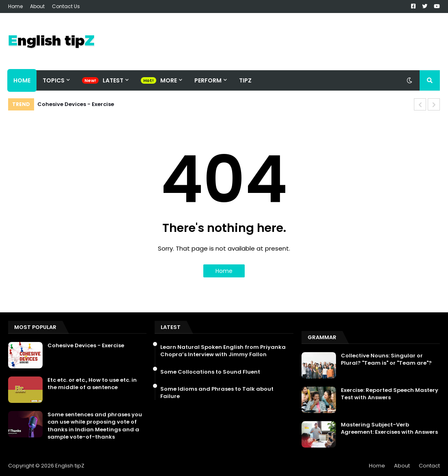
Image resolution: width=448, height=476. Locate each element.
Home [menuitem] (22, 80)
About (37, 6)
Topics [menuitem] (54, 80)
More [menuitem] (169, 80)
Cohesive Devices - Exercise (76, 104)
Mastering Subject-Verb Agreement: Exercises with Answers (389, 428)
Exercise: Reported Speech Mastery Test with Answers (390, 394)
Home (15, 6)
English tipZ (70, 466)
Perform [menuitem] (208, 80)
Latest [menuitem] (113, 80)
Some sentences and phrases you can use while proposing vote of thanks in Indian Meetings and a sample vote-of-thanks (95, 426)
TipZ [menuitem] (245, 80)
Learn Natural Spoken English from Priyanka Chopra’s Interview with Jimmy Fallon (223, 351)
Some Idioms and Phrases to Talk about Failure (217, 393)
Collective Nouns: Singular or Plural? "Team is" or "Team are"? (386, 359)
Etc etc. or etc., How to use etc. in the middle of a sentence (92, 384)
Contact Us (66, 6)
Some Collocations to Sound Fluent (210, 372)
